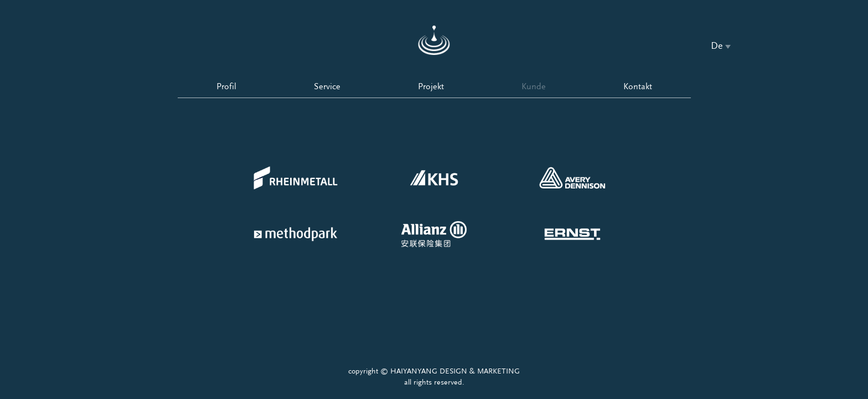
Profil (226, 86)
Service (327, 86)
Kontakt (638, 86)
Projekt (431, 86)
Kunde (534, 86)
